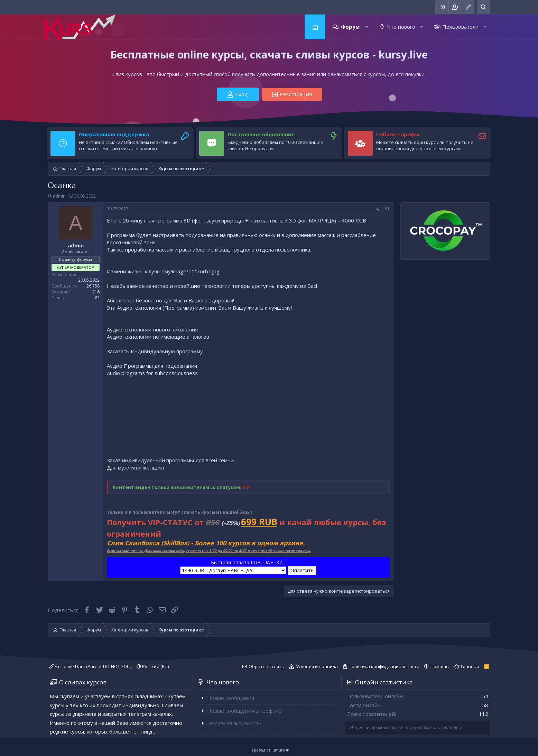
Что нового (401, 27)
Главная (315, 27)
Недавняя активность (234, 723)
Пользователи (460, 27)
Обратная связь (266, 666)
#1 (387, 209)
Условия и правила (317, 666)
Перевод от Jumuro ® (269, 750)
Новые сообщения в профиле (244, 711)
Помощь (440, 666)
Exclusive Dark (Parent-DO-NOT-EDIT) (90, 666)
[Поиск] (484, 7)
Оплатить (302, 570)
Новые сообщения (231, 698)
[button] (367, 27)
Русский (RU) (153, 666)
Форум (350, 27)
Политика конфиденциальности (384, 666)
